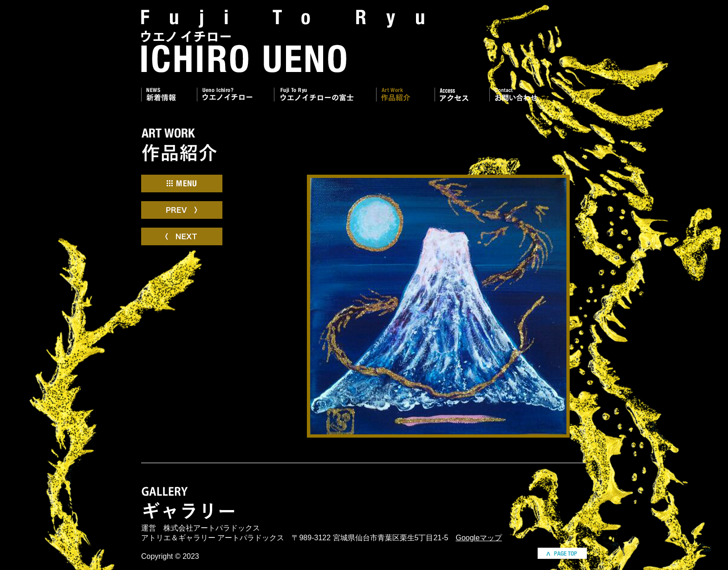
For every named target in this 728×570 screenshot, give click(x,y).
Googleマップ (479, 538)
